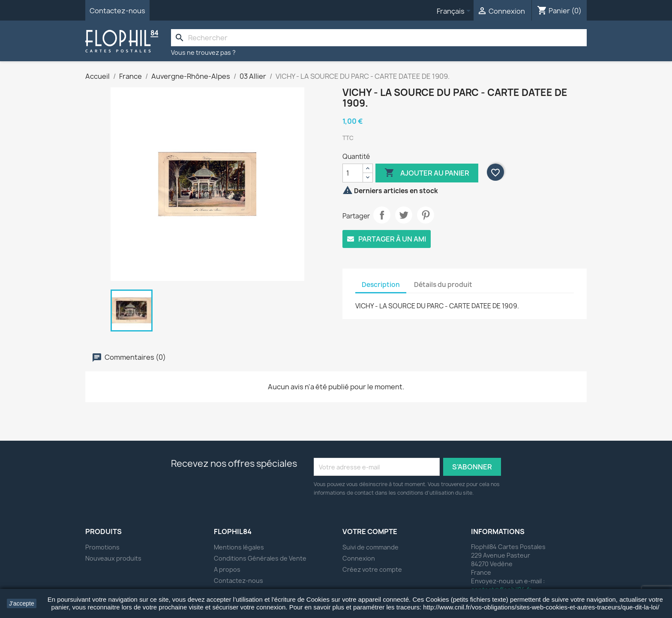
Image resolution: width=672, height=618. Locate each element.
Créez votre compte (372, 569)
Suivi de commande (370, 547)
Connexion (359, 558)
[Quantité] (353, 173)
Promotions (102, 547)
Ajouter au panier (427, 173)
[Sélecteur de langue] (455, 12)
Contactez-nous (117, 11)
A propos (227, 569)
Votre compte (370, 531)
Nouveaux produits (113, 558)
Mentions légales (239, 547)
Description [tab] (381, 285)
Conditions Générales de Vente (260, 558)
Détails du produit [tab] (443, 285)
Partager (382, 215)
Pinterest (426, 215)
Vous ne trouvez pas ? (203, 52)
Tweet (404, 215)
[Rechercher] (379, 38)
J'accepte (22, 603)
